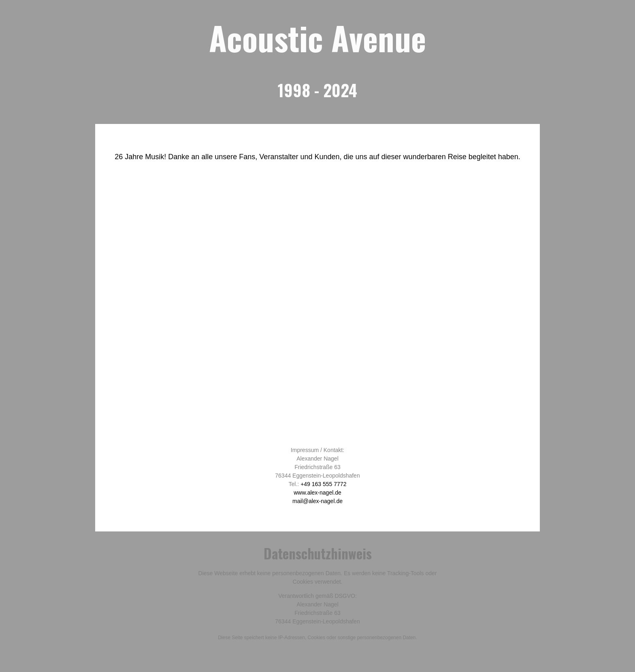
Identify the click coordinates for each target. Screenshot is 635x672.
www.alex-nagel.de (317, 493)
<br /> (317, 310)
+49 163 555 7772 (323, 484)
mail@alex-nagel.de (317, 501)
